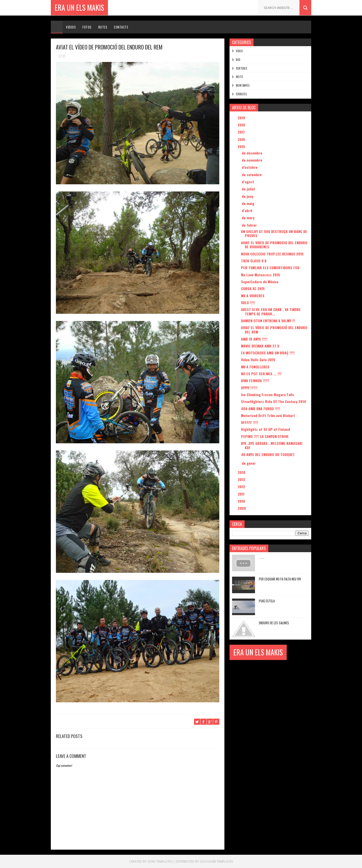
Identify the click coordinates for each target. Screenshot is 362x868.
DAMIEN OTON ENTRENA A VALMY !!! (268, 321)
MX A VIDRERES (253, 296)
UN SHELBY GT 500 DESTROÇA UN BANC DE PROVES (274, 234)
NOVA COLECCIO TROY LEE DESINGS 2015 (272, 254)
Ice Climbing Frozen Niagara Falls (268, 394)
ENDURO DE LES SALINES (274, 623)
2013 (242, 479)
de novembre (252, 160)
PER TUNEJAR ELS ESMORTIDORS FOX (270, 268)
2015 (242, 146)
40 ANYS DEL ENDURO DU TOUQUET (268, 454)
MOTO (239, 77)
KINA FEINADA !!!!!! (255, 380)
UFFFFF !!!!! (250, 422)
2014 (242, 472)
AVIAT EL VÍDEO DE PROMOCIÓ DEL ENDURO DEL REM (274, 330)
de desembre (252, 153)
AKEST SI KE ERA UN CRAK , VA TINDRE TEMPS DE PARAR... (271, 312)
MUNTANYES (243, 85)
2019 (242, 118)
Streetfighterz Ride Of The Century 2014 (274, 401)
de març (249, 218)
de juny (248, 196)
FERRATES (241, 94)
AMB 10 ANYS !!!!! (254, 339)
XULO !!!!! (248, 302)
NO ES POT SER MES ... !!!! (261, 374)
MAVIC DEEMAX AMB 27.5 (260, 346)
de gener (249, 463)
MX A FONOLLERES (255, 367)
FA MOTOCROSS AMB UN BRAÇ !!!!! (268, 353)
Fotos (87, 27)
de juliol (249, 189)
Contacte (121, 27)
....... (262, 557)
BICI (238, 60)
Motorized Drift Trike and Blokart (268, 415)
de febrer (250, 225)
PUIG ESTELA (267, 601)
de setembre (252, 174)
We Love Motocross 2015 (261, 275)
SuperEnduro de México (260, 282)
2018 (242, 125)
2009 (242, 508)
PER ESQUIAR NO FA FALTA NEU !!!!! (280, 579)
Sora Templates (160, 861)
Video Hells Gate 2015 (258, 360)
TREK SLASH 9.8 (254, 261)
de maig (249, 203)
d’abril (248, 210)
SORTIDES (241, 68)
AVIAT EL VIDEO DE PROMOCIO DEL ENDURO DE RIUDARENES (274, 245)
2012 (242, 487)
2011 (242, 494)
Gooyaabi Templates (216, 861)
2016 (242, 139)
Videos (71, 27)
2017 (242, 132)
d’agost (248, 182)
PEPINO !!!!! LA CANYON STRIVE (265, 436)
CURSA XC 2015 (253, 288)
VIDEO (239, 51)
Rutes (103, 27)
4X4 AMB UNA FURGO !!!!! (261, 409)
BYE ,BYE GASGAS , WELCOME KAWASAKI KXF (272, 445)
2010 (242, 501)
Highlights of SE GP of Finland (266, 429)
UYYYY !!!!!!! (249, 388)
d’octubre (250, 167)
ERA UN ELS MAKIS (79, 8)
